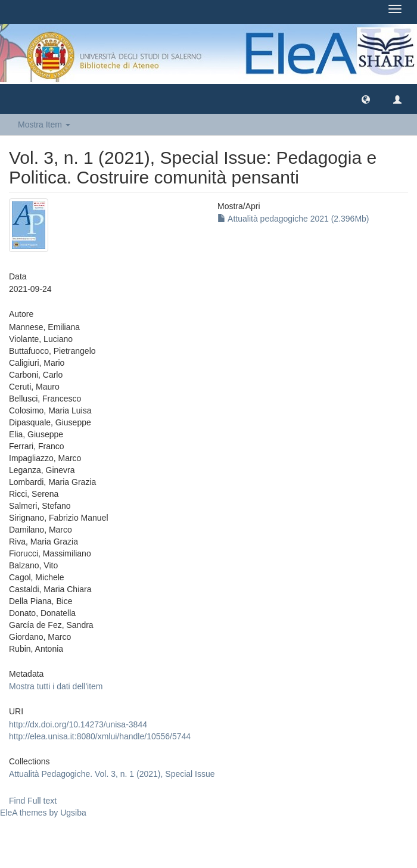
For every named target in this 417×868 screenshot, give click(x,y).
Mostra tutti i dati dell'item (56, 686)
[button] (366, 99)
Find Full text (33, 801)
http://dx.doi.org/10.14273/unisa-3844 (78, 724)
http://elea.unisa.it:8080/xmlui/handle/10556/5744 (100, 736)
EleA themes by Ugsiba (43, 813)
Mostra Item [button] (44, 125)
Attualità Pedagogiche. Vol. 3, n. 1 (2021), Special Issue (112, 774)
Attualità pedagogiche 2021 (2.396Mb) (293, 219)
